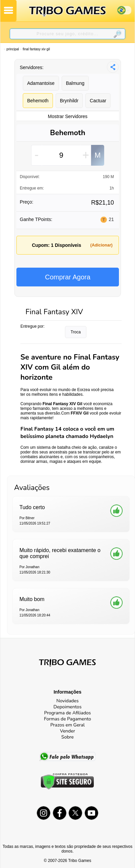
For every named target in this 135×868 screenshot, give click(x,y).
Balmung (75, 83)
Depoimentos (68, 707)
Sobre (67, 737)
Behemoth (38, 101)
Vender (67, 731)
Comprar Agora (68, 277)
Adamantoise (41, 83)
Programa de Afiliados (68, 713)
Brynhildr (69, 101)
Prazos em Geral (67, 725)
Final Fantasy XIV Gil (36, 49)
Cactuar (98, 101)
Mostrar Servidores (68, 116)
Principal (13, 49)
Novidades (67, 701)
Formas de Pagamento (67, 719)
